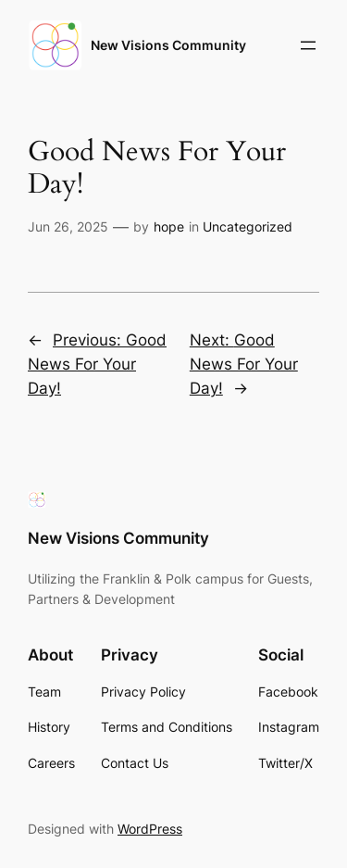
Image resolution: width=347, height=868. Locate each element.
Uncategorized (248, 226)
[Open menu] (308, 45)
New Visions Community (168, 45)
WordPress (150, 829)
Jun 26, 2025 (68, 226)
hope (169, 226)
